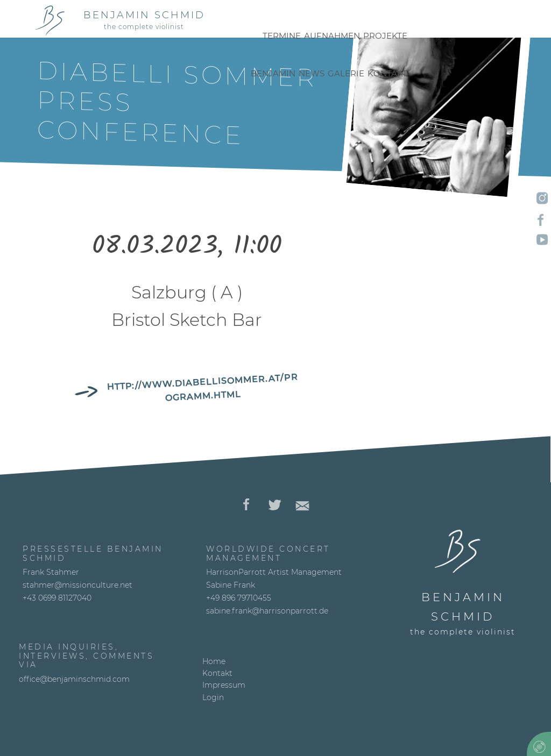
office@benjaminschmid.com (74, 679)
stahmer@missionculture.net (77, 585)
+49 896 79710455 (239, 598)
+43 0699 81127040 (57, 598)
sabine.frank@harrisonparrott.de (267, 611)
